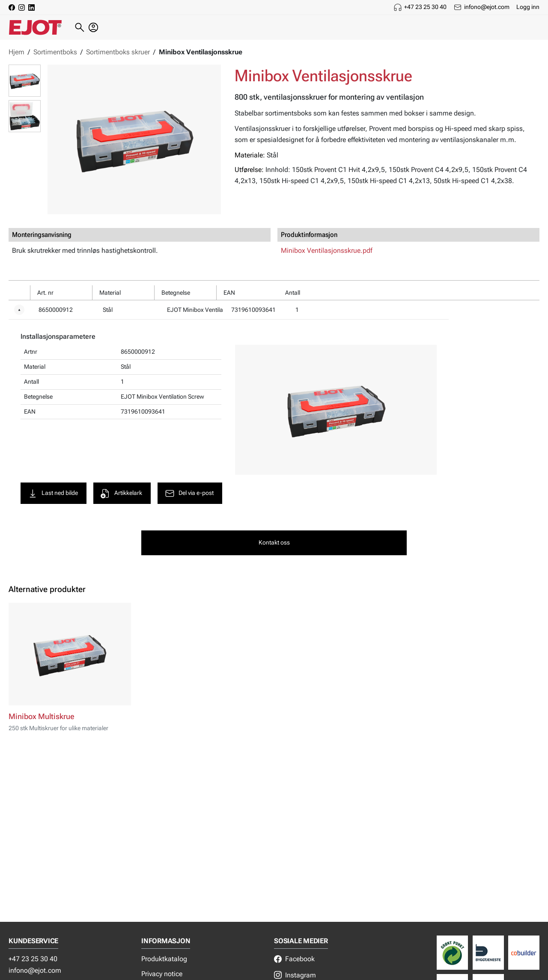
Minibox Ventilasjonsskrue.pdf (327, 250)
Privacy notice (162, 974)
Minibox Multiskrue (42, 719)
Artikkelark (123, 494)
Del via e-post (191, 494)
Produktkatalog (164, 959)
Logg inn (528, 7)
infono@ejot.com (487, 7)
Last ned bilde (55, 494)
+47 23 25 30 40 (425, 7)
